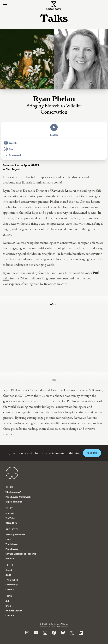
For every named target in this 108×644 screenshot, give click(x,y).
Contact (10, 615)
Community (12, 584)
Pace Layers (12, 549)
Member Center (14, 611)
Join (8, 601)
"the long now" (13, 492)
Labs (8, 539)
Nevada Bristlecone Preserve (21, 554)
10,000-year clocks (15, 534)
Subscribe (92, 453)
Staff (8, 575)
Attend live (11, 523)
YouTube (10, 518)
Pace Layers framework (18, 497)
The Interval (12, 544)
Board (9, 570)
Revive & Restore (63, 191)
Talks (9, 508)
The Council (12, 580)
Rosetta (10, 558)
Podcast (10, 513)
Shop (8, 606)
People (10, 565)
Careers (10, 589)
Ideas (9, 487)
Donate (10, 596)
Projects (12, 529)
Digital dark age (14, 502)
